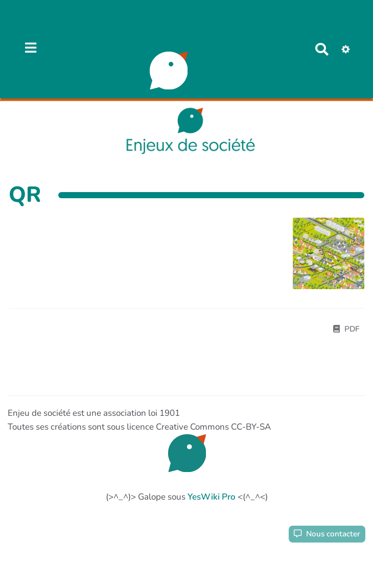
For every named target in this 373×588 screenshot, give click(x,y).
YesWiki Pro (212, 497)
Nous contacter (327, 534)
